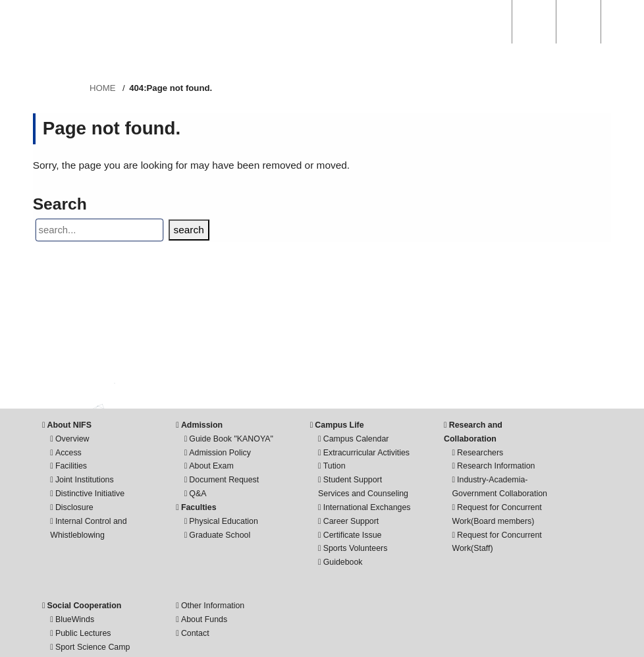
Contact (195, 633)
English (578, 22)
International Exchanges (367, 507)
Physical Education (224, 521)
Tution (335, 466)
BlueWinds (75, 619)
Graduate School (220, 535)
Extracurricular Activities (366, 453)
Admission (202, 425)
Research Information (496, 466)
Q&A (198, 494)
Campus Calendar (356, 439)
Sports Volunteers (356, 548)
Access (68, 453)
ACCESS (534, 22)
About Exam (211, 466)
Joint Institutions (85, 480)
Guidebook (343, 562)
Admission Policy (220, 453)
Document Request (224, 480)
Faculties (199, 507)
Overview (72, 439)
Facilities (71, 466)
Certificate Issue (353, 535)
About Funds (204, 619)
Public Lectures (83, 633)
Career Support (351, 521)
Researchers (480, 453)
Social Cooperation (85, 606)
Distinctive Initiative (90, 494)
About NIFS (69, 425)
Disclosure (74, 507)
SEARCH (490, 22)
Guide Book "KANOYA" (231, 439)
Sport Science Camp (93, 647)
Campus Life (339, 425)
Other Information (213, 606)
